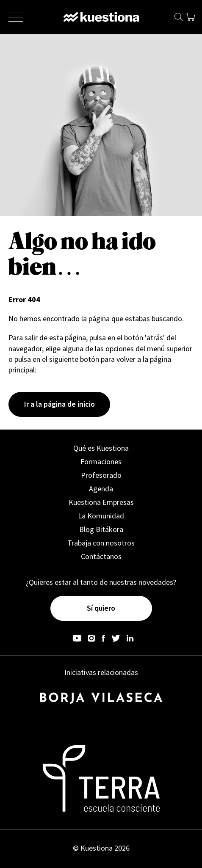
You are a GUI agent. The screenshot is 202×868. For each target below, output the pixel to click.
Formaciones (101, 462)
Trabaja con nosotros (101, 543)
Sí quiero (101, 608)
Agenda (101, 489)
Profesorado (101, 475)
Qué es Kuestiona (101, 448)
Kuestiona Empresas (101, 502)
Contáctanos (101, 556)
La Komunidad (101, 516)
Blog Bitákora (101, 529)
